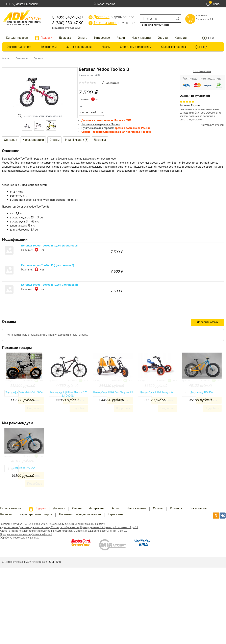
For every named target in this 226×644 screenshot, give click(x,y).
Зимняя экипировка (79, 47)
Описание (11, 140)
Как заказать (202, 71)
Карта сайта (116, 514)
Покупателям (198, 508)
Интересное (102, 38)
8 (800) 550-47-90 (42, 524)
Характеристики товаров (36, 514)
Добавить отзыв (207, 322)
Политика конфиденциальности (80, 514)
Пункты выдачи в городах (98, 128)
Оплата (83, 38)
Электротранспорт (19, 47)
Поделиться (110, 83)
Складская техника (173, 47)
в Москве (111, 23)
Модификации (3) (77, 140)
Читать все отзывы (213, 125)
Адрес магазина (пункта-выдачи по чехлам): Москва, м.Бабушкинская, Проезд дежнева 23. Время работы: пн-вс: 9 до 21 (69, 527)
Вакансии (6, 514)
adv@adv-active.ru (64, 524)
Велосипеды (49, 47)
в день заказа (111, 17)
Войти (217, 4)
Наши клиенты (141, 38)
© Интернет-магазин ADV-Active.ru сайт (25, 562)
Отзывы (163, 38)
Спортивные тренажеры (136, 47)
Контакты (181, 38)
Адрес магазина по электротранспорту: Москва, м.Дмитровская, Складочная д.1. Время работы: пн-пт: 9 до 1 (62, 531)
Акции (121, 38)
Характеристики (33, 140)
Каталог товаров (17, 38)
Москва (110, 4)
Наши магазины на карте (90, 524)
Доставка (65, 38)
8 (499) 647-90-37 (21, 524)
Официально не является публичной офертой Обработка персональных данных (26, 536)
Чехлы (106, 47)
